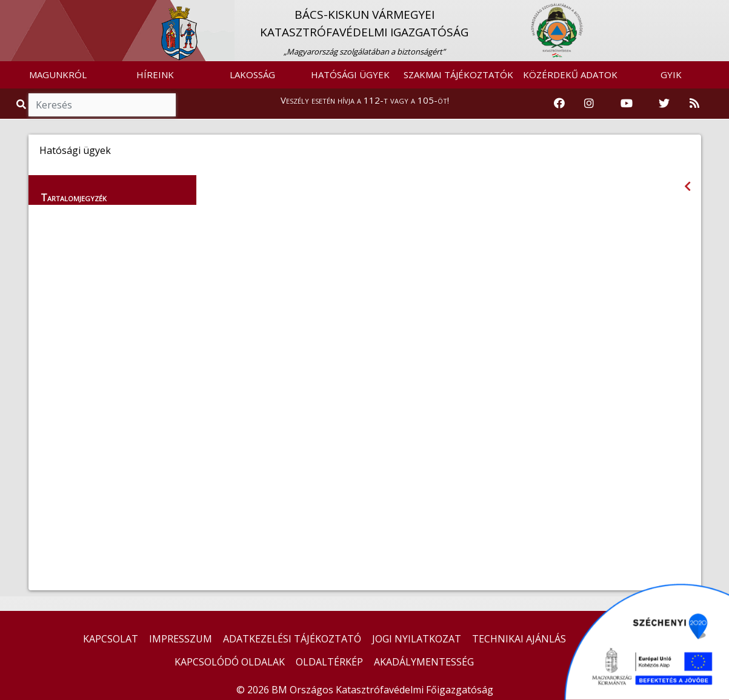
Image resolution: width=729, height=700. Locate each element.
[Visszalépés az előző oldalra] (687, 186)
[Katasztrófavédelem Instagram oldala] (589, 104)
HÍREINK (155, 75)
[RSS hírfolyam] (694, 104)
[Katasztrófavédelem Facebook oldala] (559, 104)
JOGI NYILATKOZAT (417, 639)
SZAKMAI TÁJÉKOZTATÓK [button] (458, 75)
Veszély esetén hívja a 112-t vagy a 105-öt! (365, 100)
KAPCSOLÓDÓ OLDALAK (230, 662)
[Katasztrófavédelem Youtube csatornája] (627, 104)
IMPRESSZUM (181, 639)
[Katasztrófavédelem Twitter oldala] (664, 104)
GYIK (671, 75)
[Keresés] (102, 105)
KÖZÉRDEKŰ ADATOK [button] (570, 75)
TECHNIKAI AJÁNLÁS (519, 639)
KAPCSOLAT (111, 639)
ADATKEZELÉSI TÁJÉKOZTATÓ (292, 639)
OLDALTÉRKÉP (329, 662)
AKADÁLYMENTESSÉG (424, 662)
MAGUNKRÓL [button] (58, 75)
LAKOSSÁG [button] (252, 75)
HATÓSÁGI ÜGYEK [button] (350, 75)
